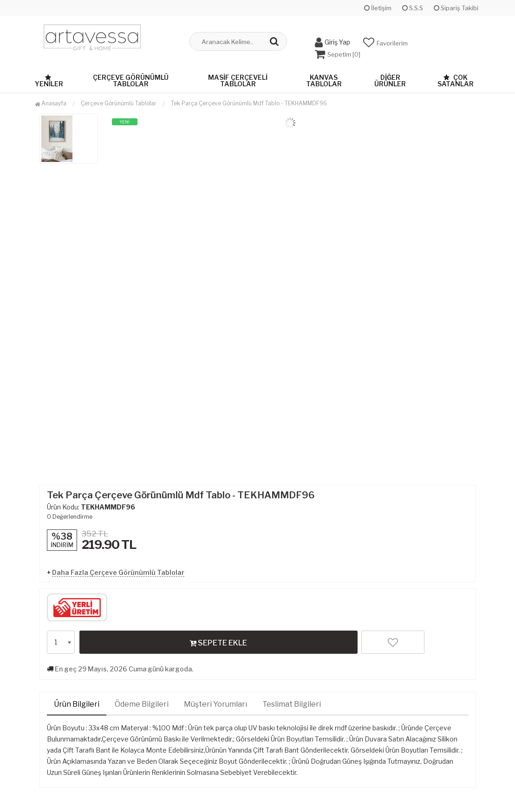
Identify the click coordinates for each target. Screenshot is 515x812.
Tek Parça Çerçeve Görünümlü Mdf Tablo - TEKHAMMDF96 (249, 103)
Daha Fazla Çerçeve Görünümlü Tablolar (118, 572)
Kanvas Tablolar (324, 80)
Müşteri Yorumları (215, 704)
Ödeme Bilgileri (142, 704)
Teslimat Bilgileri (292, 704)
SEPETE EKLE (218, 642)
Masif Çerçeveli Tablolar (238, 80)
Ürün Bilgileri (77, 704)
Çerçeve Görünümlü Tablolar (131, 80)
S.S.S (413, 8)
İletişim (378, 8)
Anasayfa (51, 103)
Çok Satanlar (456, 80)
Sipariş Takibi (456, 8)
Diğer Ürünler (390, 80)
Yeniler (49, 81)
